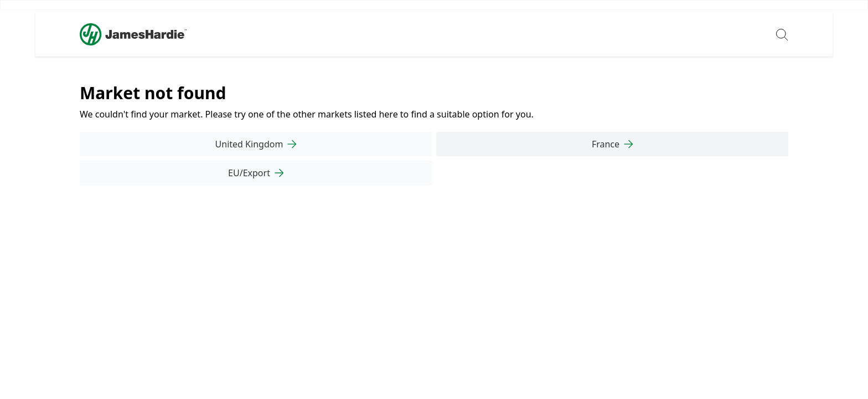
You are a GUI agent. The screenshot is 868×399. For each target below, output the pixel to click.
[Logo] (133, 34)
